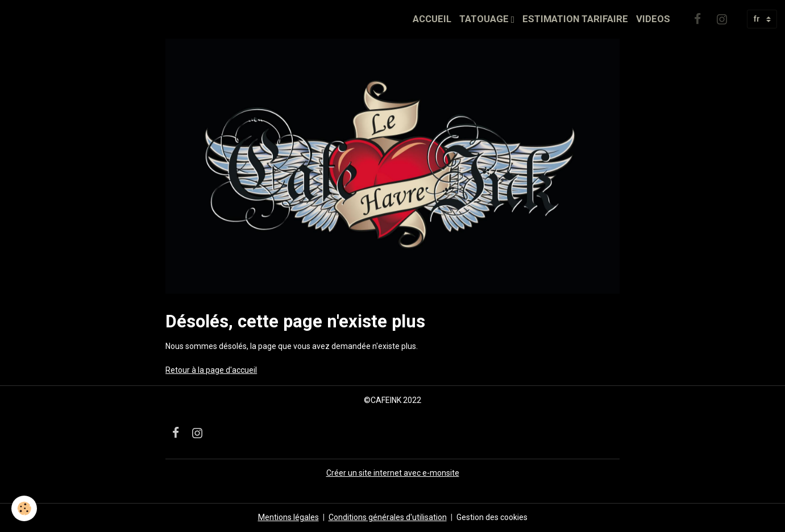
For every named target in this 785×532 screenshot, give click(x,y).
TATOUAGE (485, 19)
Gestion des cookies (492, 517)
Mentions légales (288, 517)
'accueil (244, 370)
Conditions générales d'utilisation (388, 517)
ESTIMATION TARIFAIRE (575, 19)
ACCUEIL (432, 19)
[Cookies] (24, 508)
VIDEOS (653, 19)
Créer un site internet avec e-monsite (393, 473)
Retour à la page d (198, 370)
